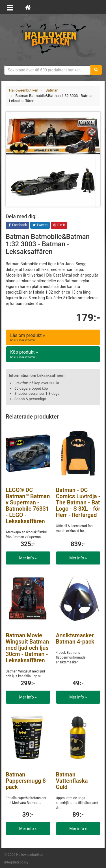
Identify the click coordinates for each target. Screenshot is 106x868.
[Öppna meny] (10, 7)
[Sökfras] (47, 70)
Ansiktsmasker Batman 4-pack (75, 638)
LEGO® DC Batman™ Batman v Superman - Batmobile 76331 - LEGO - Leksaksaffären (28, 506)
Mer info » (28, 558)
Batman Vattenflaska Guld (72, 781)
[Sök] (96, 70)
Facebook (17, 225)
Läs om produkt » (53, 338)
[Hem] (28, 7)
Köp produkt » (53, 354)
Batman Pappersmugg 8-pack (27, 781)
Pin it (59, 225)
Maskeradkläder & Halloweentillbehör (53, 38)
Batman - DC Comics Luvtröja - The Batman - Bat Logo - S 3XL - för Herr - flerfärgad (78, 502)
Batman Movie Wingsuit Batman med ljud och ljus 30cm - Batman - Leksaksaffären (27, 648)
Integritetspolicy (16, 862)
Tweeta (40, 225)
